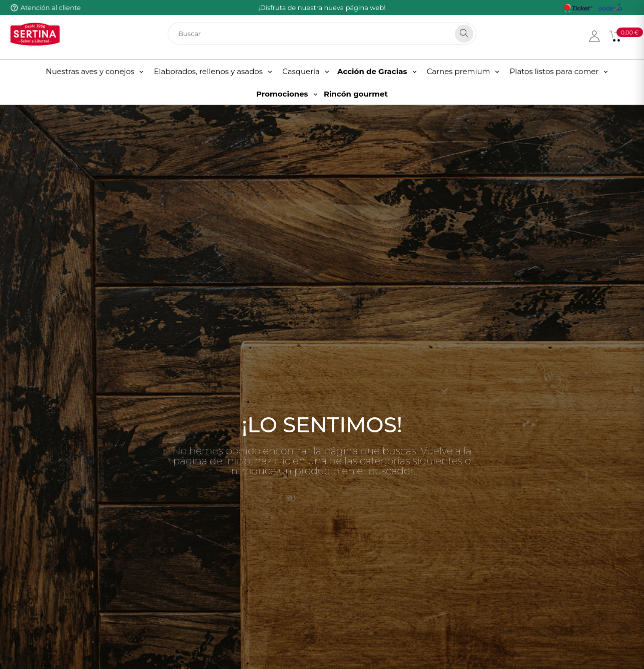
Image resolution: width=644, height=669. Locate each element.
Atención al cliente (51, 8)
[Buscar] (322, 34)
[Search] (464, 34)
